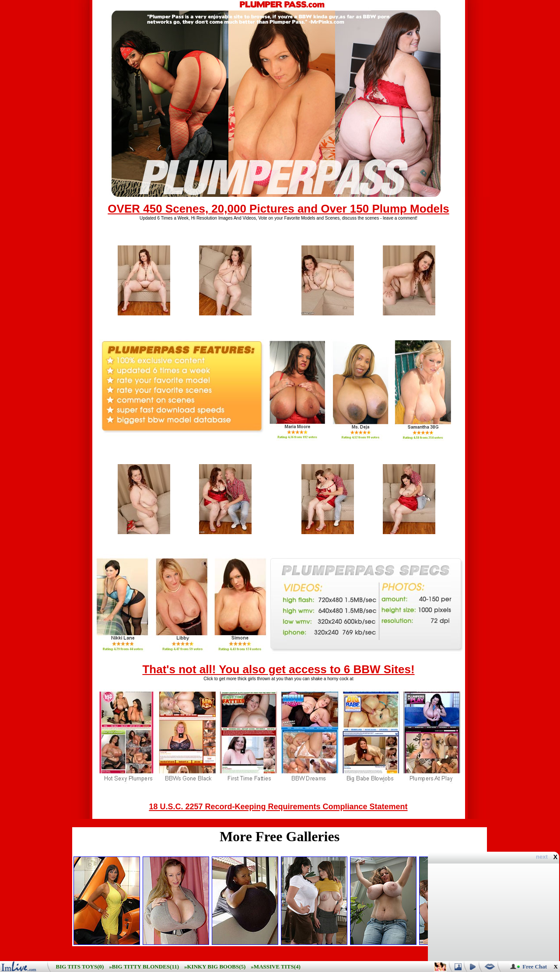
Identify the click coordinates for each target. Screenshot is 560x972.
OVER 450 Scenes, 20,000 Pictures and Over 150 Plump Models (278, 209)
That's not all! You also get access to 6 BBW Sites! (278, 669)
